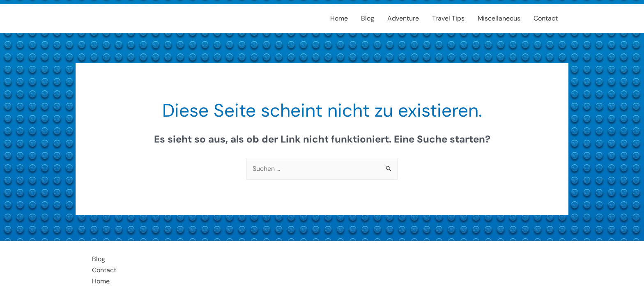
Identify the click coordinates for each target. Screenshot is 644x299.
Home (339, 18)
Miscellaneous (499, 18)
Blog (368, 18)
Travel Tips (448, 18)
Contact (546, 18)
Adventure (403, 18)
